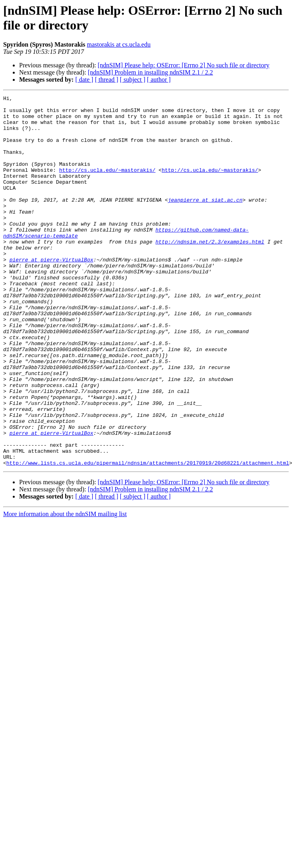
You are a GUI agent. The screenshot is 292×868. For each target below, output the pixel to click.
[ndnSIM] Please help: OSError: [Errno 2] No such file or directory (183, 65)
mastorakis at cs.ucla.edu (119, 44)
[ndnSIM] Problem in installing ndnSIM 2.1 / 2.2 (150, 72)
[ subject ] (133, 80)
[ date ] (84, 80)
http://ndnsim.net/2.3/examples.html (210, 271)
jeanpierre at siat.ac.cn (205, 221)
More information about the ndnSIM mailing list (65, 588)
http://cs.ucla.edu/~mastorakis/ (107, 185)
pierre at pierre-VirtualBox (52, 293)
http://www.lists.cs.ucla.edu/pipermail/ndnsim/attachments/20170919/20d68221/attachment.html (148, 537)
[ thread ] (107, 80)
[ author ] (159, 80)
